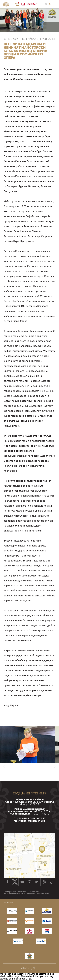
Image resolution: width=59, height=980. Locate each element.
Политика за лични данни (28, 892)
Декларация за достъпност (37, 893)
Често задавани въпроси (14, 893)
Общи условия (10, 892)
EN (50, 4)
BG (46, 4)
